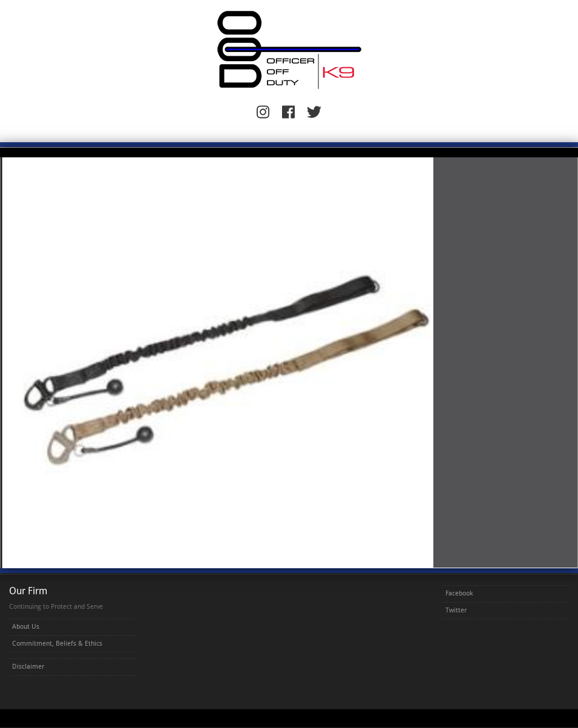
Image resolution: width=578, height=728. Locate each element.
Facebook (459, 593)
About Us (26, 627)
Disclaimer (28, 667)
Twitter (456, 610)
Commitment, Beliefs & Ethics (57, 644)
